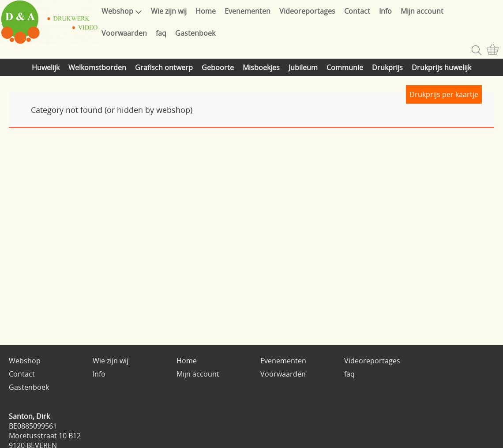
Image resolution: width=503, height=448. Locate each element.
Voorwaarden (124, 33)
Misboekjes (261, 67)
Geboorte (218, 67)
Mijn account (422, 11)
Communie (345, 67)
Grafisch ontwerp (164, 67)
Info (385, 11)
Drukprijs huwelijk (441, 67)
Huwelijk (46, 67)
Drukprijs (387, 67)
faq (161, 33)
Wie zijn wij (169, 11)
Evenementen (248, 11)
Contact (357, 11)
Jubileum (303, 67)
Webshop (122, 11)
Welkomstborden (97, 67)
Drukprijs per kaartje (444, 94)
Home (206, 11)
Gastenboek (195, 33)
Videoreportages (307, 11)
